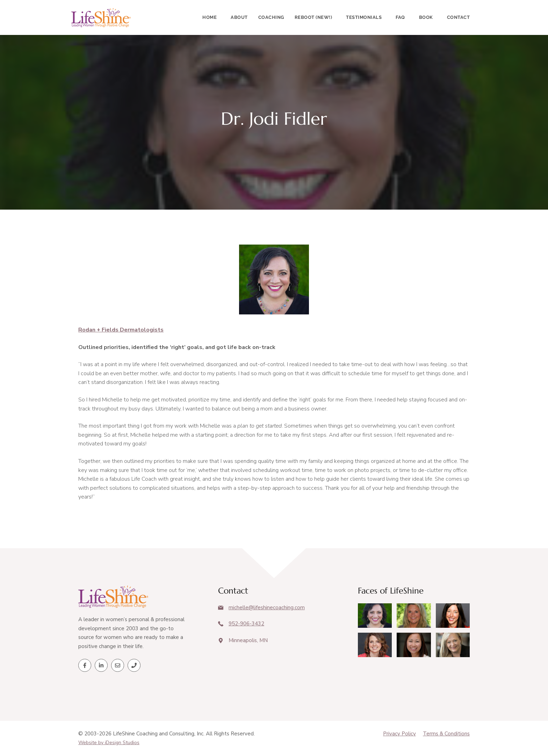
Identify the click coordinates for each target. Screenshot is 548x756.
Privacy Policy (399, 734)
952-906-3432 (246, 624)
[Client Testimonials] (375, 616)
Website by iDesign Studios (109, 743)
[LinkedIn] (101, 665)
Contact (459, 17)
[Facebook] (85, 665)
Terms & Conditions (446, 734)
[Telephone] (134, 665)
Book (426, 17)
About (239, 17)
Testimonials (364, 17)
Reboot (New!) (313, 17)
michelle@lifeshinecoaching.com (267, 608)
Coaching (271, 17)
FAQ (400, 17)
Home (210, 17)
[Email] (118, 665)
